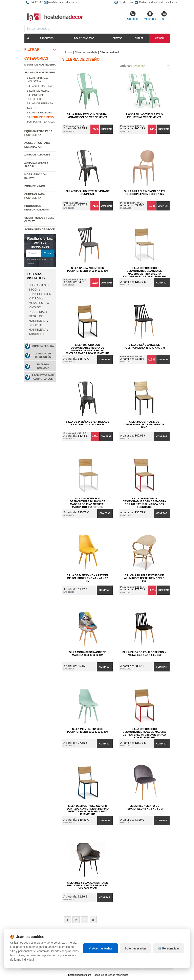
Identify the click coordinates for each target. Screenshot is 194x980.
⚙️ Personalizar (169, 956)
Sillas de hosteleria (40, 72)
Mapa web (63, 936)
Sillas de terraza (40, 103)
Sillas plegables (39, 113)
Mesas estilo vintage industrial (39, 307)
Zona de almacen (37, 155)
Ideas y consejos (84, 38)
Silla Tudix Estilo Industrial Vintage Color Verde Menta (88, 116)
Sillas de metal (38, 91)
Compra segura (43, 346)
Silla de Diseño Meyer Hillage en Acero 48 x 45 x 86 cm (88, 423)
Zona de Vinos (35, 186)
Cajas (90, 936)
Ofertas (117, 38)
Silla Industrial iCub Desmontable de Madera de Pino (144, 425)
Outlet (139, 38)
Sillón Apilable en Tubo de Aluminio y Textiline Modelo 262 (144, 578)
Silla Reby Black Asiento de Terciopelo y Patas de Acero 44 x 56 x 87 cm (88, 886)
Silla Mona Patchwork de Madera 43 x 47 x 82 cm (88, 654)
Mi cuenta (150, 16)
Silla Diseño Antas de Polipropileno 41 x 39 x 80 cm (144, 346)
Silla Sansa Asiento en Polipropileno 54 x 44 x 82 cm (88, 270)
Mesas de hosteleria (40, 65)
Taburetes (35, 108)
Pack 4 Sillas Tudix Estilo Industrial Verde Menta (144, 116)
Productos (47, 38)
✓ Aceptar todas (101, 956)
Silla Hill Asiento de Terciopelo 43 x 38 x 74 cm (144, 807)
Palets (117, 936)
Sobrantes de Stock (40, 229)
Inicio (68, 52)
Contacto (133, 16)
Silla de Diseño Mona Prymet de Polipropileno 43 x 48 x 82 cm (88, 578)
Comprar (106, 129)
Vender (159, 38)
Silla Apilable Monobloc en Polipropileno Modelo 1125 (144, 193)
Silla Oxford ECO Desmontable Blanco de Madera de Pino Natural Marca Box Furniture (88, 501)
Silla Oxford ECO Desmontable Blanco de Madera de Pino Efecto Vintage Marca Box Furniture (144, 271)
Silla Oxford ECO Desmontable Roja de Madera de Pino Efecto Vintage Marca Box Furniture (144, 732)
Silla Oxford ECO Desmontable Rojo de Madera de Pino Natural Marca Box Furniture (144, 501)
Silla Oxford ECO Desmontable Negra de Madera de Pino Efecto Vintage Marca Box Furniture (88, 348)
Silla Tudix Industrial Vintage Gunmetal (88, 193)
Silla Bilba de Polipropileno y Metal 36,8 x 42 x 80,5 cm (144, 654)
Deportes (152, 936)
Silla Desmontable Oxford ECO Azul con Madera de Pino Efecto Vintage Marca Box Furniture (88, 809)
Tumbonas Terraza (41, 122)
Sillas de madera (39, 86)
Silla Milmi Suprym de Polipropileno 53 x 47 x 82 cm (88, 731)
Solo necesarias (136, 956)
